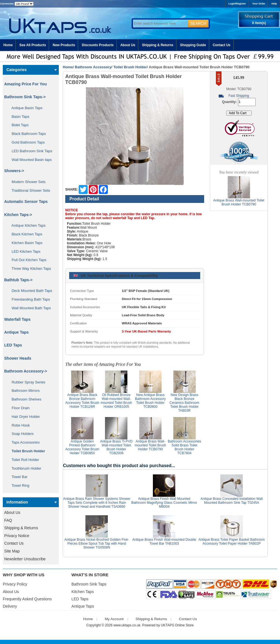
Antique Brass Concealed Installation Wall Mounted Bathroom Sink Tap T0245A (232, 501)
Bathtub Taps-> (18, 280)
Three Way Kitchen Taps (29, 269)
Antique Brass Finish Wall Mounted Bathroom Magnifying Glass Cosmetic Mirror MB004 (164, 503)
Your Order (259, 4)
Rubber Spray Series (26, 382)
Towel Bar (17, 477)
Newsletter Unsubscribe (25, 559)
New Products (64, 45)
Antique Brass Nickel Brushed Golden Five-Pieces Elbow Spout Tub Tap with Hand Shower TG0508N (97, 544)
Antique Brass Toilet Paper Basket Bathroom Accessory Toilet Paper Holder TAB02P (232, 542)
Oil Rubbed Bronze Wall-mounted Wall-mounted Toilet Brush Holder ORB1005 (116, 401)
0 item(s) (259, 23)
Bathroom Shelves (25, 399)
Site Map (12, 551)
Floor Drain (19, 408)
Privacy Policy (15, 584)
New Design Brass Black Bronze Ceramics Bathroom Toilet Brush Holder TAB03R (185, 403)
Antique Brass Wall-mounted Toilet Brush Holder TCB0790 (151, 445)
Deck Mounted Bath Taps (30, 291)
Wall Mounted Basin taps (30, 160)
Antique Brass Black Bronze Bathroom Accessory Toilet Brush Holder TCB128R (82, 401)
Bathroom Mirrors (24, 391)
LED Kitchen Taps (24, 251)
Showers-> (14, 171)
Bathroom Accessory (93, 67)
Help (274, 4)
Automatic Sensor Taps (26, 202)
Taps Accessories (24, 442)
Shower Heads (18, 358)
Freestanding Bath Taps (29, 299)
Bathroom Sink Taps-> (25, 97)
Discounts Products (98, 45)
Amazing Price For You (25, 84)
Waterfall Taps (17, 319)
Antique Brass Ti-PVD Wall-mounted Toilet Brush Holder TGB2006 (116, 447)
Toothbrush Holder (24, 468)
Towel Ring (18, 485)
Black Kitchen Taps (25, 234)
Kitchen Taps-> (18, 215)
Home (8, 45)
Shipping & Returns (158, 45)
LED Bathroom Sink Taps (30, 151)
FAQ (8, 520)
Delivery (10, 606)
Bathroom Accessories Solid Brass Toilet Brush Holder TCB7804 (184, 447)
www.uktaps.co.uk (127, 625)
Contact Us (222, 45)
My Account (114, 619)
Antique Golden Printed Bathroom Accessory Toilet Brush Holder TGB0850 (82, 447)
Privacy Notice (17, 536)
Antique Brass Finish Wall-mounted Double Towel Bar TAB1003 (164, 542)
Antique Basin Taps (25, 108)
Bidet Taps (18, 125)
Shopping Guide (193, 45)
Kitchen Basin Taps (25, 243)
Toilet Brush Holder (130, 67)
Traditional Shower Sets (29, 190)
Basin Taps (18, 117)
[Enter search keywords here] (160, 24)
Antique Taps (17, 332)
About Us (128, 45)
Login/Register (237, 4)
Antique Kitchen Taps (27, 225)
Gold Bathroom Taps (26, 142)
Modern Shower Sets (27, 182)
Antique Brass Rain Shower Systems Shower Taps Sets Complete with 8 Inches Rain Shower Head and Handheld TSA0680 (97, 503)
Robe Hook (19, 425)
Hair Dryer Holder (24, 417)
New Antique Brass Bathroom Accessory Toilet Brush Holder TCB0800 (150, 401)
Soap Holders (21, 434)
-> (26, 371)
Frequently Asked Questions (27, 599)
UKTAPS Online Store (177, 625)
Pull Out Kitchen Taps (27, 260)
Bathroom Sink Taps (89, 584)
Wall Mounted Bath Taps (29, 308)
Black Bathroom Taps (27, 134)
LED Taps (13, 345)
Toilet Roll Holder (23, 460)
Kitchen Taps (83, 592)
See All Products (33, 45)
